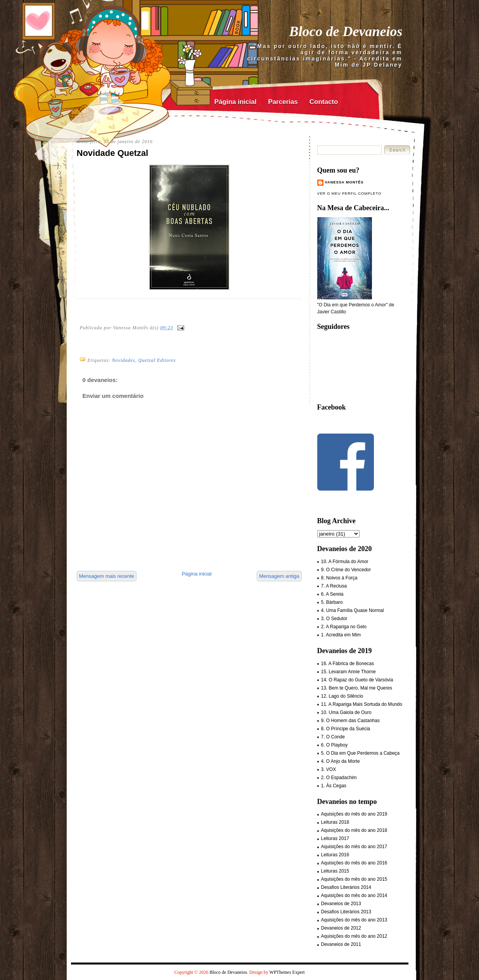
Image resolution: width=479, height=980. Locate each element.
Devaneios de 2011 (341, 944)
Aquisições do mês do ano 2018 (354, 830)
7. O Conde (333, 737)
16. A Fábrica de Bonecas (348, 664)
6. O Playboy (335, 745)
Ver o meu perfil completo (349, 194)
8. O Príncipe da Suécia (346, 729)
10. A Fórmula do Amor (345, 562)
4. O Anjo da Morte (341, 761)
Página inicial (236, 102)
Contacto (324, 102)
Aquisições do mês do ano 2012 (354, 936)
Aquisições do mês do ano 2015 (354, 879)
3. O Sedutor (334, 619)
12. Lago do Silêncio (342, 696)
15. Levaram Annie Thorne (348, 672)
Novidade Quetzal (113, 153)
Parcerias (283, 102)
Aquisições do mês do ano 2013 (354, 920)
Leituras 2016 (335, 855)
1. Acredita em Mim (341, 635)
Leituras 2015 (335, 871)
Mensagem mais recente (107, 576)
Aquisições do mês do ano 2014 (354, 895)
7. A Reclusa (334, 586)
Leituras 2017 (335, 838)
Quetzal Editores (157, 360)
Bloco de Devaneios (346, 31)
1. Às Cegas (334, 786)
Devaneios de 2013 (341, 904)
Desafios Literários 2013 (346, 912)
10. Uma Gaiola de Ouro (346, 712)
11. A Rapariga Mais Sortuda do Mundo (362, 704)
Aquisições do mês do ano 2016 (354, 863)
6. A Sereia (332, 594)
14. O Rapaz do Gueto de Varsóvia (357, 680)
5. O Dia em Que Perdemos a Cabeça (361, 753)
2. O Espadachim (339, 778)
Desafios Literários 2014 (346, 887)
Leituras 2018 (335, 822)
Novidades (124, 360)
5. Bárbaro (332, 602)
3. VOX (329, 769)
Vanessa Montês (344, 182)
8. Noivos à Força (339, 578)
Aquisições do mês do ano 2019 (354, 814)
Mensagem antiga (279, 576)
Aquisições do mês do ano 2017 (354, 847)
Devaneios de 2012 (341, 928)
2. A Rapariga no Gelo (344, 627)
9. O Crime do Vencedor (346, 570)
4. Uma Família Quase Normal (353, 610)
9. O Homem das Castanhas (350, 721)
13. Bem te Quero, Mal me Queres (357, 688)
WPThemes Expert (287, 972)
